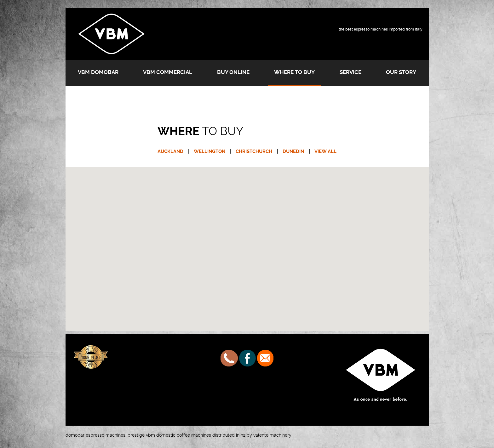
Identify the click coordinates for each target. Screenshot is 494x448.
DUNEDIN (293, 151)
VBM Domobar (98, 72)
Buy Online (233, 72)
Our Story (401, 72)
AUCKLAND (170, 151)
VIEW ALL (325, 151)
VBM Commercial (168, 72)
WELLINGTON (210, 151)
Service (350, 72)
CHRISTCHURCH (254, 151)
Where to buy (294, 72)
